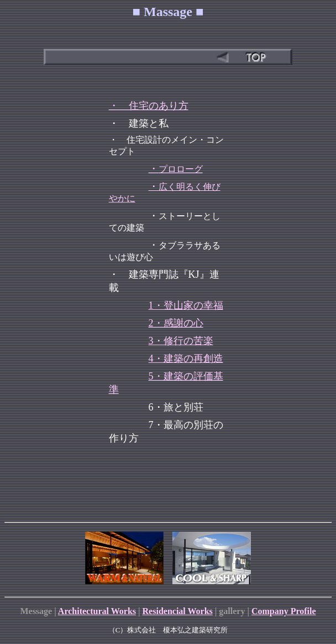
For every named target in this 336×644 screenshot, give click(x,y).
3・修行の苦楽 (181, 341)
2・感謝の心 (176, 323)
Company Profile (284, 611)
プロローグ (181, 169)
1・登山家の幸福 (186, 305)
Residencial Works (178, 611)
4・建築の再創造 (186, 359)
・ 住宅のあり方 (149, 106)
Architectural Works (97, 611)
